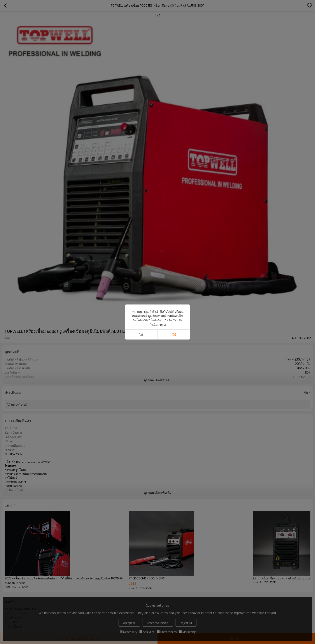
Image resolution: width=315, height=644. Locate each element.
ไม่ (141, 335)
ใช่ (174, 335)
